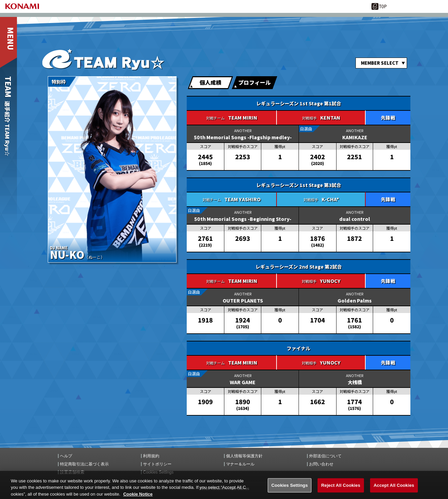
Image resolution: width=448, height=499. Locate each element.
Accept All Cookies (394, 489)
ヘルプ (66, 456)
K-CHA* (330, 199)
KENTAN (330, 118)
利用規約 (151, 456)
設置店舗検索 (72, 472)
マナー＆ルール (240, 464)
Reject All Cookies (341, 489)
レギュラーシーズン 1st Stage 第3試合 (299, 185)
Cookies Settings (158, 472)
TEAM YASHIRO (242, 199)
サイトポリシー (157, 464)
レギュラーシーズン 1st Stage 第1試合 (299, 103)
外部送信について (325, 456)
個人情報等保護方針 (244, 456)
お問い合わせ (321, 464)
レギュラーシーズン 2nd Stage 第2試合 (299, 267)
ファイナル (299, 348)
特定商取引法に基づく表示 (84, 464)
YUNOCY (330, 281)
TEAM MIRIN (243, 118)
